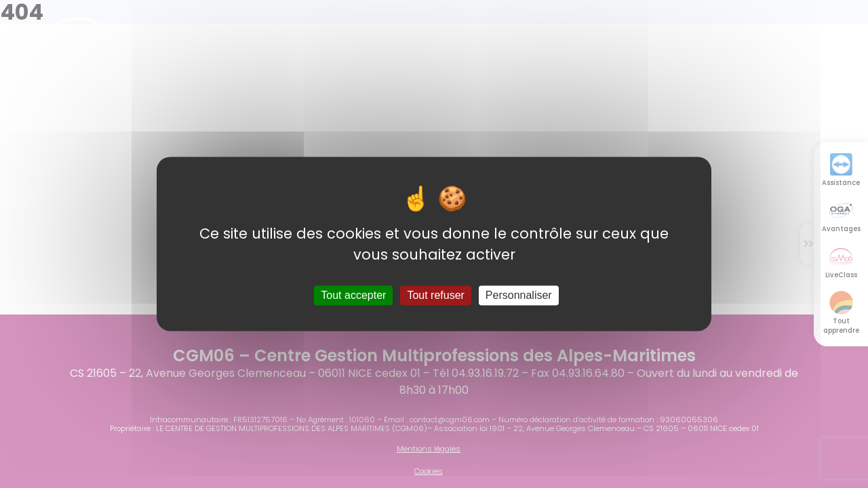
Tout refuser (435, 295)
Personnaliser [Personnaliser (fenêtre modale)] (519, 295)
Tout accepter (353, 295)
